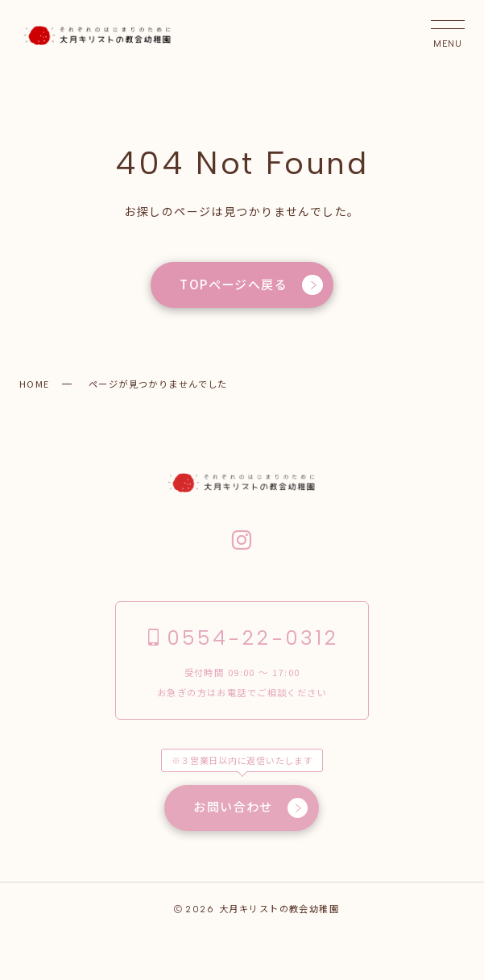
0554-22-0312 (242, 639)
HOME (35, 384)
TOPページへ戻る (251, 285)
